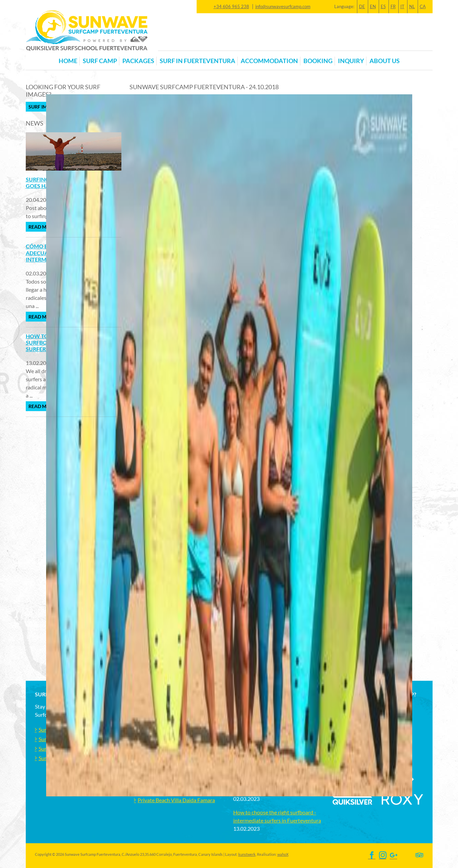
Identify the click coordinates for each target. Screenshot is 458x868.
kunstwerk (247, 854)
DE (362, 6)
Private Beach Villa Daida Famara (176, 800)
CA (423, 6)
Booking (318, 61)
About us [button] (385, 61)
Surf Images (44, 107)
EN (373, 6)
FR (393, 6)
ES (383, 6)
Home (68, 61)
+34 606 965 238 (231, 6)
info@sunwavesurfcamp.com (283, 6)
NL (412, 6)
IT (402, 6)
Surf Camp (100, 61)
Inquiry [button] (351, 61)
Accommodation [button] (269, 61)
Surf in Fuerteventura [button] (197, 61)
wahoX (283, 854)
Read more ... (44, 227)
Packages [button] (138, 61)
